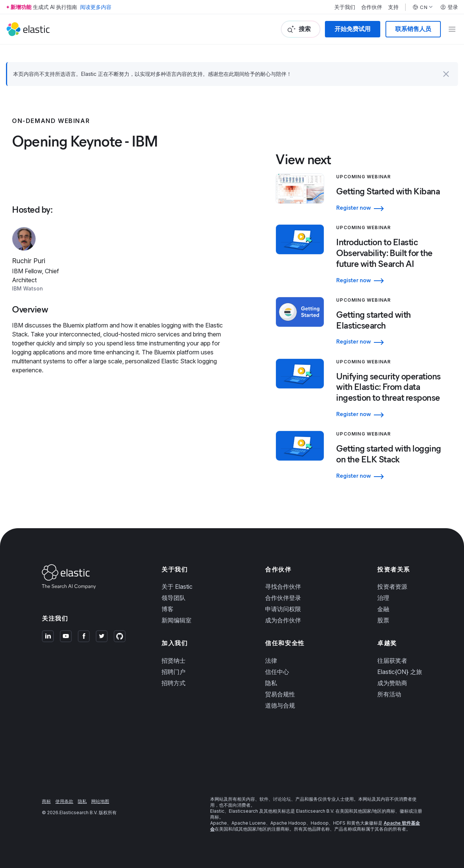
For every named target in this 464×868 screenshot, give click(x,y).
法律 (271, 661)
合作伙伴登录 (283, 598)
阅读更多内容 (96, 7)
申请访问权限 (283, 609)
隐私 (271, 683)
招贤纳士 (173, 661)
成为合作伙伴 (283, 620)
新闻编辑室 (176, 620)
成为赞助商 (392, 683)
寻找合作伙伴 (283, 587)
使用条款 (64, 801)
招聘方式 (173, 683)
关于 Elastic (177, 587)
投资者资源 (392, 587)
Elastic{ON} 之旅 (400, 672)
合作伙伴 (372, 7)
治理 (383, 598)
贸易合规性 (280, 694)
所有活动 (389, 694)
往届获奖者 (392, 661)
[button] (446, 74)
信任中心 (277, 672)
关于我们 (345, 7)
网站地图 (100, 801)
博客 (168, 609)
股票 (383, 620)
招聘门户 (173, 672)
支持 (393, 7)
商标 (46, 801)
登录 (449, 7)
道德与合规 (280, 705)
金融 (383, 609)
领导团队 (173, 598)
